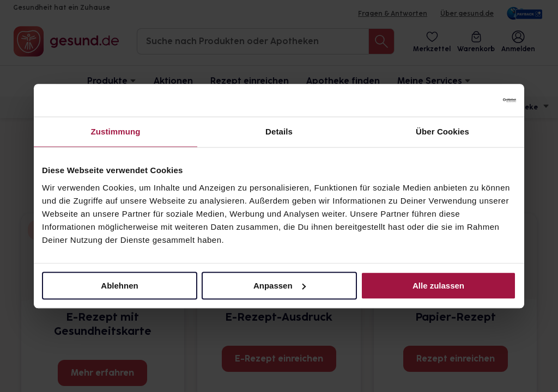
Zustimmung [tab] (116, 131)
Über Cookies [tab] (442, 131)
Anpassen (280, 286)
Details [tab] (279, 131)
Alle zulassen (438, 286)
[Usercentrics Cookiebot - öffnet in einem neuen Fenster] (468, 100)
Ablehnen (119, 286)
